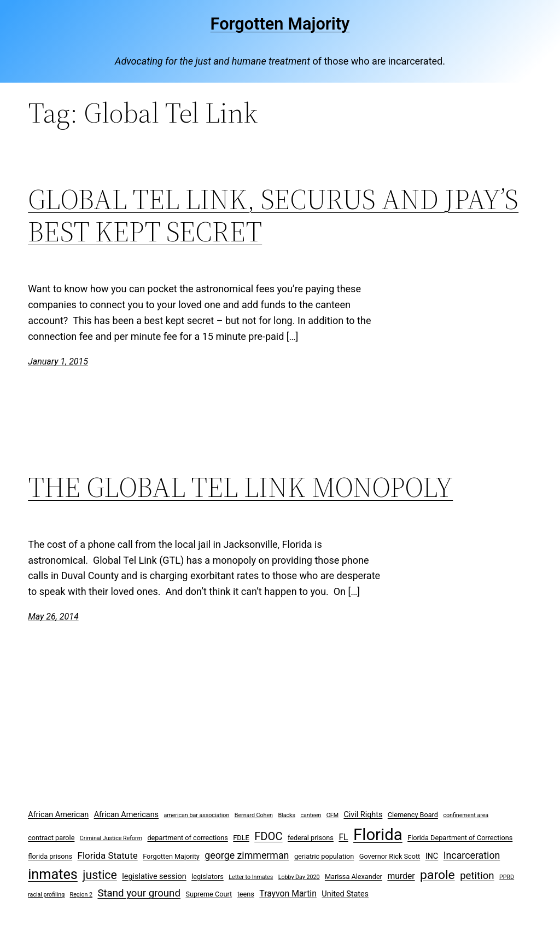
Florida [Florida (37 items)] (378, 835)
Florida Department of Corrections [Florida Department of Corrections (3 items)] (460, 838)
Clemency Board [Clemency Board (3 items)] (413, 815)
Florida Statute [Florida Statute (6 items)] (108, 855)
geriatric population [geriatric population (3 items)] (324, 856)
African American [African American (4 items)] (58, 815)
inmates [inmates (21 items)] (53, 874)
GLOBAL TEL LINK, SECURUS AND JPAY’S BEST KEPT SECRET (273, 216)
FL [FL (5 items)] (343, 837)
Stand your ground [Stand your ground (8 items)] (139, 893)
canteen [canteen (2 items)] (311, 815)
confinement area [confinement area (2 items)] (466, 815)
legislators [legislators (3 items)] (208, 877)
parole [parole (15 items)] (437, 875)
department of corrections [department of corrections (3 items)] (187, 838)
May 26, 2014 (53, 617)
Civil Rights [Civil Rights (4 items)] (363, 815)
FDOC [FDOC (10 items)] (268, 836)
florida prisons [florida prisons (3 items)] (50, 856)
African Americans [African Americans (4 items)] (126, 815)
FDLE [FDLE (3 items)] (241, 838)
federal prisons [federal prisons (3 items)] (311, 838)
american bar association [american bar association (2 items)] (197, 815)
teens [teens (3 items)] (246, 894)
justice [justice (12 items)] (100, 875)
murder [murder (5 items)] (401, 876)
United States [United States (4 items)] (345, 894)
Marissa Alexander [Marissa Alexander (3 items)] (354, 877)
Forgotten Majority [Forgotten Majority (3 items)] (171, 856)
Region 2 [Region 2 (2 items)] (81, 895)
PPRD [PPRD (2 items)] (507, 877)
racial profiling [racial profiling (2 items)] (46, 895)
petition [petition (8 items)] (477, 876)
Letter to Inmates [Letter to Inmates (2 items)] (251, 877)
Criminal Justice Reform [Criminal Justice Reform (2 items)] (111, 838)
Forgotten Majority (280, 24)
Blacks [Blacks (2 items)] (287, 815)
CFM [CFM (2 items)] (332, 815)
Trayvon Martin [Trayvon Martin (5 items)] (288, 893)
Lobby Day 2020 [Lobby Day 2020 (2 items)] (299, 877)
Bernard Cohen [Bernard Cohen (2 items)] (254, 815)
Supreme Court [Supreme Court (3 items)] (209, 894)
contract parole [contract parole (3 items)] (51, 838)
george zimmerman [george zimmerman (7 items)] (247, 855)
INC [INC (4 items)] (432, 856)
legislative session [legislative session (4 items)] (154, 877)
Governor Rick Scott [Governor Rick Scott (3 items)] (390, 856)
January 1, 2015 (58, 362)
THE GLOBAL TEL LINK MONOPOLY (240, 487)
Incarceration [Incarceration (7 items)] (472, 855)
